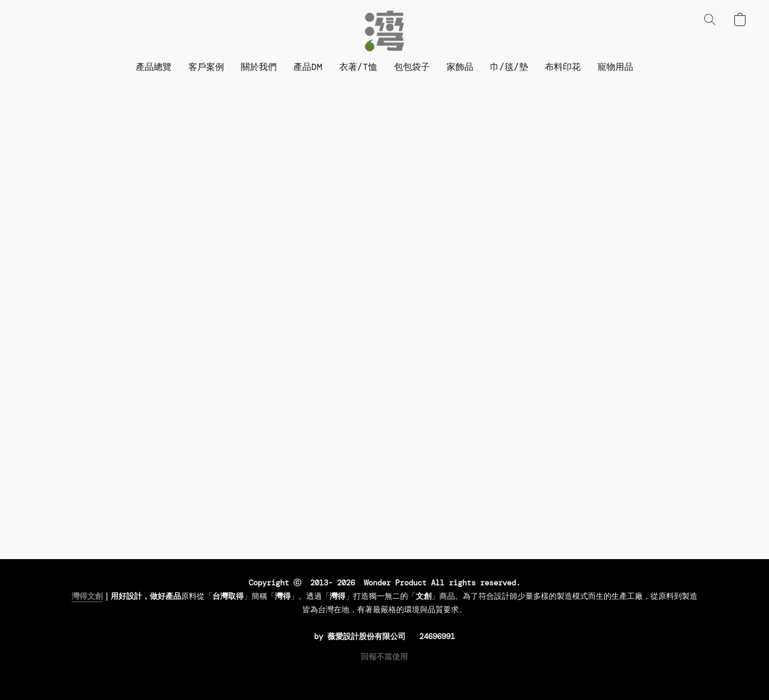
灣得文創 (87, 596)
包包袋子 (412, 67)
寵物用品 (615, 67)
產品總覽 (154, 67)
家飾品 (460, 67)
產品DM (308, 67)
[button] (385, 31)
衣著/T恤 (358, 67)
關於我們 (259, 67)
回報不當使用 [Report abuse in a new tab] (385, 656)
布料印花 (563, 67)
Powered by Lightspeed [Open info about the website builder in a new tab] (385, 675)
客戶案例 (206, 67)
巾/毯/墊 (509, 67)
